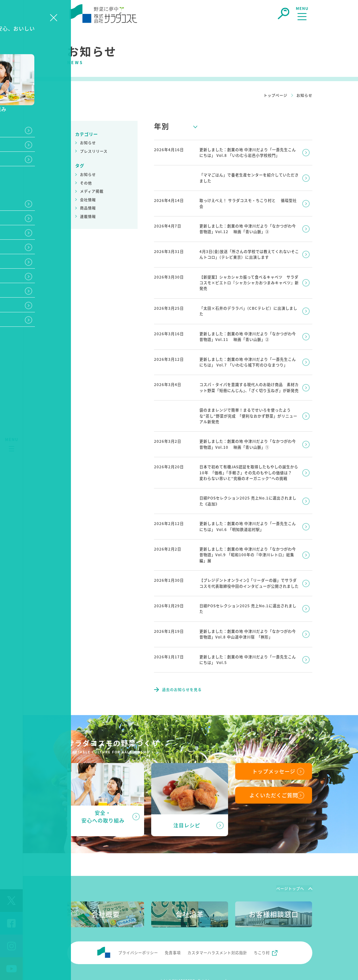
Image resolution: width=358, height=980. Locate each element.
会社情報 (88, 200)
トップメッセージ (274, 755)
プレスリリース (94, 151)
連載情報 (88, 216)
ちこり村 (262, 936)
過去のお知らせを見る (182, 673)
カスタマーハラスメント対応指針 (217, 936)
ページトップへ (290, 872)
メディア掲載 (92, 191)
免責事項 (173, 936)
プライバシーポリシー (138, 936)
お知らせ (88, 143)
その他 (86, 183)
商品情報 (88, 208)
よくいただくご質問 (274, 779)
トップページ (275, 95)
